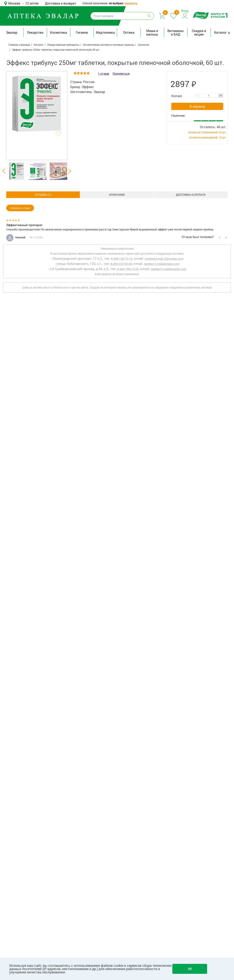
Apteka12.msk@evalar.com (168, 818)
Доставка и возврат (61, 3)
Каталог (222, 32)
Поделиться (121, 73)
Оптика (129, 32)
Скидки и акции (199, 32)
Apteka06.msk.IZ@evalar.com (164, 807)
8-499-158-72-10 (122, 807)
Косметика (59, 32)
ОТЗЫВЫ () (191, 195)
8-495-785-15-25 (128, 818)
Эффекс (88, 87)
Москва (15, 3)
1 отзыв (104, 73)
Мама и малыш (152, 32)
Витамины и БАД (176, 32)
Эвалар (12, 32)
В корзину (197, 106)
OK (190, 969)
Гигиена (82, 32)
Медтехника (105, 32)
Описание (43, 195)
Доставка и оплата (117, 195)
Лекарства (35, 32)
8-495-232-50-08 (121, 812)
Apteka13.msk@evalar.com (162, 812)
